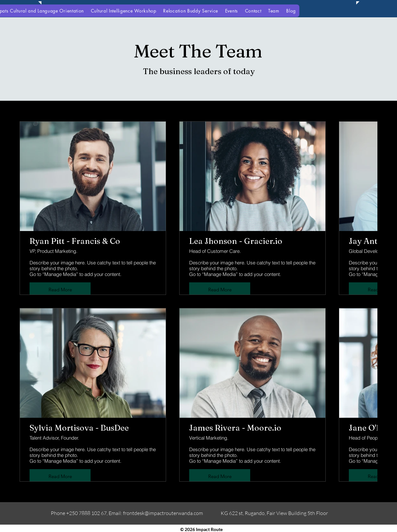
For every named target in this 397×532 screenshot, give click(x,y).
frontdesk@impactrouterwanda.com (163, 513)
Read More (60, 290)
